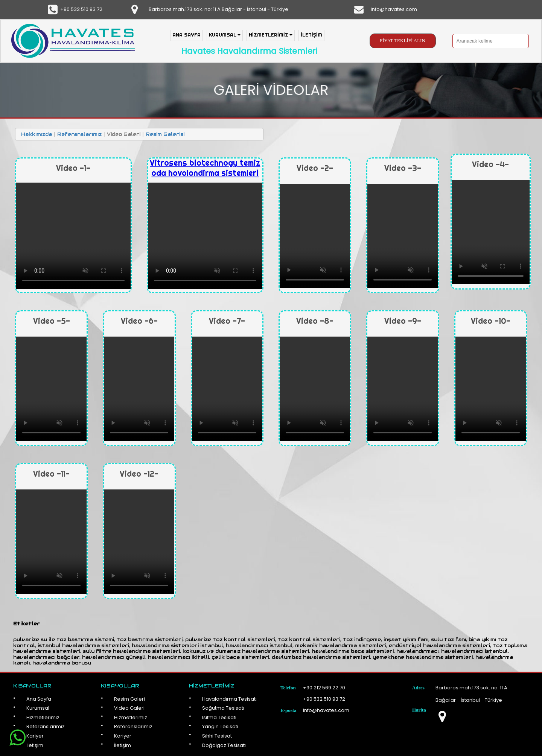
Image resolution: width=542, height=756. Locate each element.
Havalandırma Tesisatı (229, 699)
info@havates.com (394, 9)
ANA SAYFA (187, 35)
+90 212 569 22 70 (324, 688)
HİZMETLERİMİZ (271, 35)
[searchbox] (491, 41)
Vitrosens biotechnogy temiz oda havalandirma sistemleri (205, 168)
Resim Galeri (129, 699)
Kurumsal (38, 708)
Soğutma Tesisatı (223, 708)
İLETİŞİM (311, 35)
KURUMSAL (225, 35)
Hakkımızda (37, 134)
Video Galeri (129, 708)
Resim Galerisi (165, 134)
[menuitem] (188, 35)
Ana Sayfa (39, 699)
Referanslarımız (79, 134)
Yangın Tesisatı (220, 726)
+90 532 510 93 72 (81, 9)
